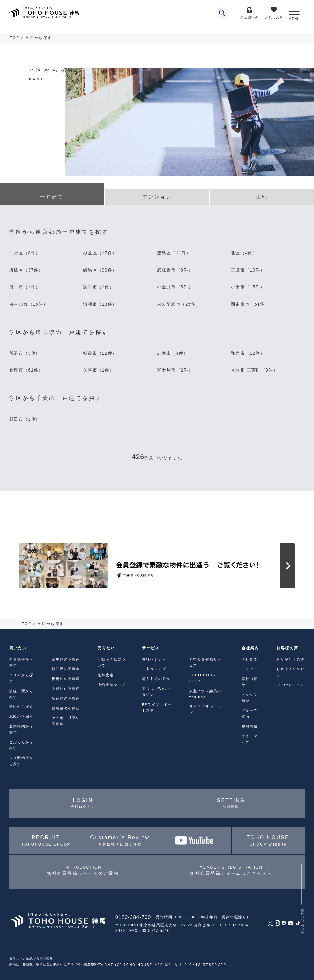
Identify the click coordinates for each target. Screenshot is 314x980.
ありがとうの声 (290, 659)
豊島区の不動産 (66, 708)
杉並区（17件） (100, 253)
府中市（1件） (25, 287)
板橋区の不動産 (66, 679)
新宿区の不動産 (66, 698)
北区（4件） (244, 253)
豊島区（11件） (174, 253)
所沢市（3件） (25, 353)
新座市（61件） (26, 370)
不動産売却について (112, 662)
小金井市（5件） (175, 287)
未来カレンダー (156, 669)
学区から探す (21, 707)
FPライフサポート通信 (157, 708)
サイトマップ (250, 739)
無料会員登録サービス (205, 662)
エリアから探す (21, 678)
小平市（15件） (248, 287)
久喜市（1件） (99, 370)
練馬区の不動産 (66, 659)
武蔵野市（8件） (175, 270)
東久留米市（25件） (179, 304)
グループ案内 (250, 713)
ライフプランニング (205, 710)
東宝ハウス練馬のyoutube (205, 694)
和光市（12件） (248, 353)
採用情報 (250, 726)
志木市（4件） (173, 353)
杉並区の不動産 (66, 669)
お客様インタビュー (290, 672)
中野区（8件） (25, 253)
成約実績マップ (112, 685)
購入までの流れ (156, 679)
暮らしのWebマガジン (157, 692)
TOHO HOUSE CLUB (204, 678)
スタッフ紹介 (250, 698)
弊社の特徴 (250, 682)
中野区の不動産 (66, 689)
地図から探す (21, 716)
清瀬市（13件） (100, 304)
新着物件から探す (21, 662)
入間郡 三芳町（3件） (254, 370)
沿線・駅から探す (21, 694)
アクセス (250, 669)
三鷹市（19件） (248, 270)
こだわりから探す (21, 745)
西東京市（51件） (250, 304)
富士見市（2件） (175, 370)
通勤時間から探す (21, 729)
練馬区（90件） (100, 270)
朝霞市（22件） (100, 353)
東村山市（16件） (29, 304)
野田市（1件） (25, 419)
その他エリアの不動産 (66, 721)
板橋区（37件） (26, 270)
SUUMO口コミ (290, 685)
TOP (15, 38)
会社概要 (250, 659)
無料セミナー (154, 659)
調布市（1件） (99, 287)
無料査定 (106, 675)
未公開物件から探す (21, 761)
